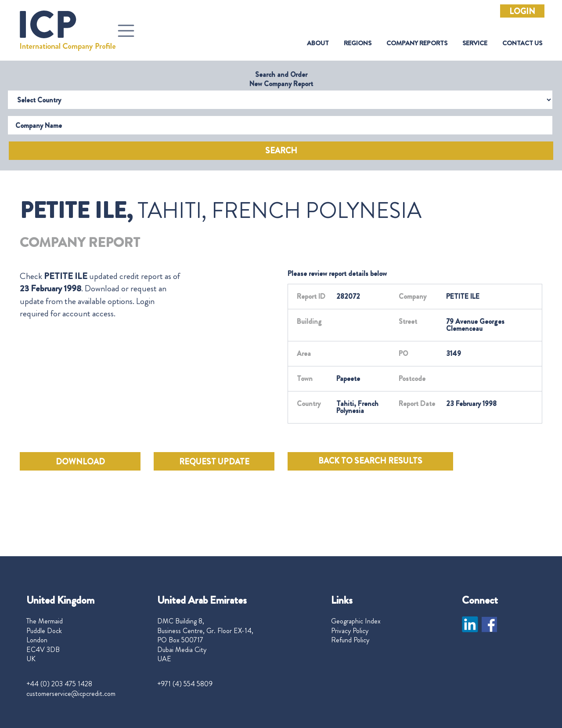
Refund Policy (350, 640)
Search (281, 151)
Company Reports (417, 43)
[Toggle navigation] (126, 31)
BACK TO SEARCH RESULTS (370, 461)
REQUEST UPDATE (214, 462)
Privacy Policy (350, 631)
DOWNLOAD (80, 462)
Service (475, 43)
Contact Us (522, 43)
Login (522, 11)
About (318, 43)
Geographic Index (356, 621)
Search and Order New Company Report (281, 79)
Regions (358, 43)
